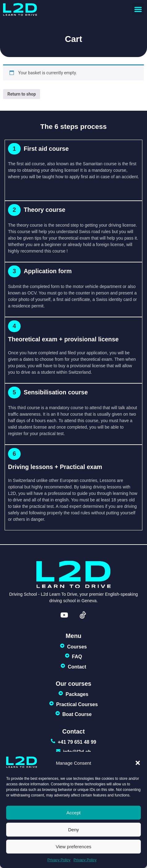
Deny (73, 830)
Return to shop (22, 94)
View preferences (74, 847)
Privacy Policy (59, 860)
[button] (138, 763)
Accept (74, 813)
